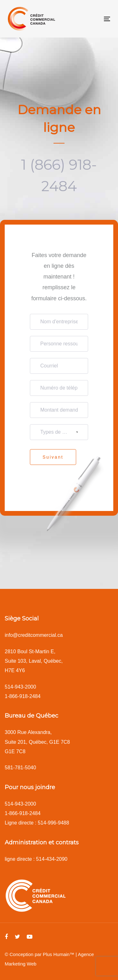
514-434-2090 (52, 859)
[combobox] (59, 432)
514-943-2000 (20, 687)
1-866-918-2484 (23, 696)
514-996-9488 (53, 823)
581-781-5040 (20, 768)
